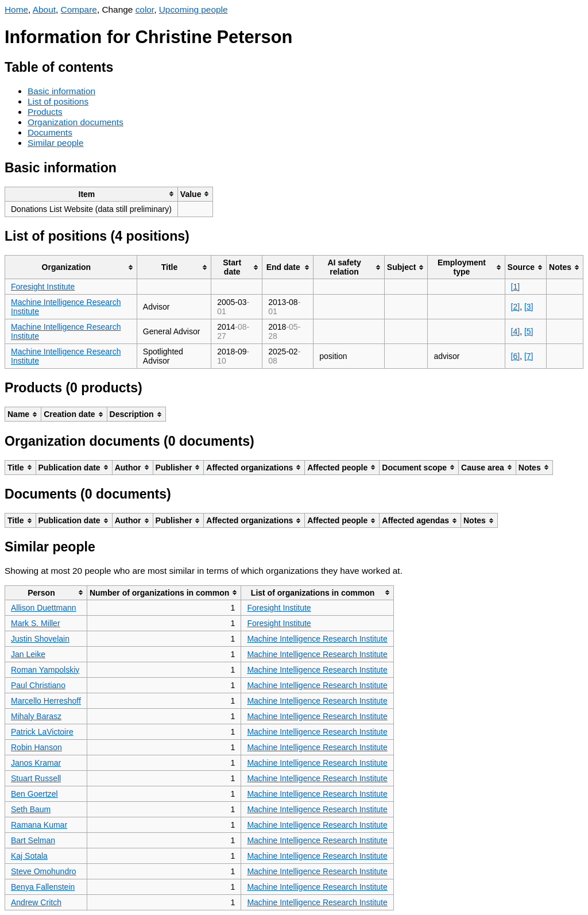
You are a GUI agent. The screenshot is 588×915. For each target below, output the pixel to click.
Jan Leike (28, 654)
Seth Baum (31, 809)
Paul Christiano (38, 685)
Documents (50, 132)
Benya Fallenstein (43, 887)
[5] (529, 331)
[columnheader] (92, 194)
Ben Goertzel (34, 794)
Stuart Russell (36, 778)
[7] (529, 356)
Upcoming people (194, 9)
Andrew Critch (36, 902)
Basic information (61, 91)
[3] (529, 307)
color (145, 9)
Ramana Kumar (39, 825)
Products (45, 112)
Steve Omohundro (44, 871)
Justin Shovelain (40, 639)
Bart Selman (33, 840)
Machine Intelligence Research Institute (317, 639)
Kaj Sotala (29, 856)
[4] (516, 331)
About (44, 9)
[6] (516, 356)
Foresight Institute (43, 287)
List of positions (58, 101)
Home (16, 9)
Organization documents (76, 122)
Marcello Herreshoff (46, 701)
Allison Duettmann (44, 608)
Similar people (56, 143)
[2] (516, 307)
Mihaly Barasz (36, 716)
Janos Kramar (36, 763)
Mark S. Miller (36, 623)
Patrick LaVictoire (42, 732)
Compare (79, 9)
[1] (516, 287)
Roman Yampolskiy (45, 670)
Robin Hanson (36, 747)
